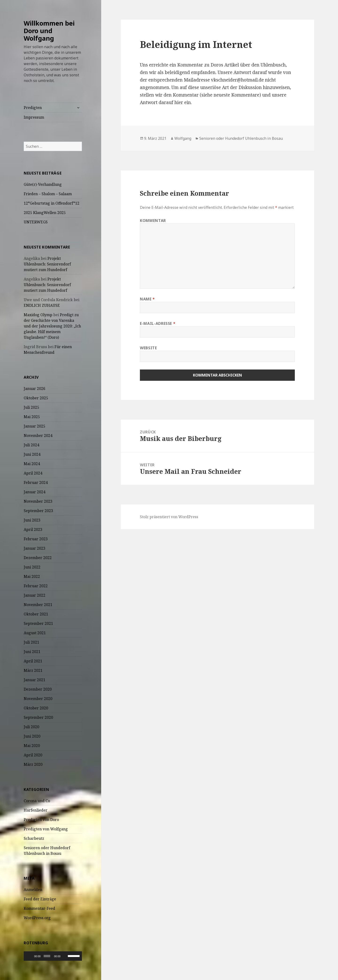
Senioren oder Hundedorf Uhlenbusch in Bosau (241, 138)
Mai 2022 (32, 576)
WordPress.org (37, 918)
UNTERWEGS (36, 222)
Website (148, 348)
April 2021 (33, 661)
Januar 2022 (35, 595)
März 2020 (33, 764)
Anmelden (33, 890)
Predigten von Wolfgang (46, 829)
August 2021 (35, 633)
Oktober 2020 (36, 708)
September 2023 (38, 511)
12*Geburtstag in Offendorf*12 (52, 203)
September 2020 (38, 717)
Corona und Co (37, 801)
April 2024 (33, 473)
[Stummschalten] (65, 956)
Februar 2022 (36, 586)
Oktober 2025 (36, 398)
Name (147, 299)
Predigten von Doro (41, 820)
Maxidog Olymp (38, 315)
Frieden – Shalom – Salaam (48, 194)
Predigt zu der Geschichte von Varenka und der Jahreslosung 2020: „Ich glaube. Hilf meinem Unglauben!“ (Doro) (52, 326)
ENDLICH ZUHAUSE (42, 305)
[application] (53, 956)
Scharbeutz (34, 838)
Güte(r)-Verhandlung (43, 184)
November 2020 (38, 699)
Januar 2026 (35, 389)
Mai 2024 (32, 464)
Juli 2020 (31, 727)
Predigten (33, 108)
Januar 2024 (35, 492)
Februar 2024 (36, 482)
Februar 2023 (36, 539)
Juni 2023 (32, 520)
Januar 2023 (35, 548)
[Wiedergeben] (30, 956)
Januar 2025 (35, 426)
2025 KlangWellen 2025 (45, 213)
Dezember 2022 (38, 558)
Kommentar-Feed (39, 908)
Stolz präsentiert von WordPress (169, 517)
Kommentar (153, 221)
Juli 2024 (31, 445)
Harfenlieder (36, 810)
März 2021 (33, 670)
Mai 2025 (32, 417)
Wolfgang (183, 138)
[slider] (47, 956)
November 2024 (38, 436)
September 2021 (38, 623)
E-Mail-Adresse (158, 323)
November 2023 (38, 501)
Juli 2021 (31, 642)
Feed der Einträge (40, 899)
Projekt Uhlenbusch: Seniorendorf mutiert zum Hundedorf (47, 264)
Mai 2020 (32, 746)
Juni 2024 (32, 454)
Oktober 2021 (36, 614)
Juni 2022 (32, 567)
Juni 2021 (32, 652)
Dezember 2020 (38, 689)
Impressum (34, 117)
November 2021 (38, 605)
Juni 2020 (32, 736)
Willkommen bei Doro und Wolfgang (49, 31)
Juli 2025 (31, 407)
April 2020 (33, 755)
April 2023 (33, 529)
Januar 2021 (35, 680)
